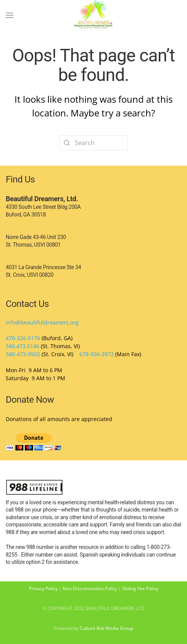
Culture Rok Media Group (106, 628)
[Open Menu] (10, 15)
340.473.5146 (23, 346)
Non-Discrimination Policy (90, 588)
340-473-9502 (23, 354)
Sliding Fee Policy (140, 588)
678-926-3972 (97, 354)
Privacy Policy (43, 588)
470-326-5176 (23, 338)
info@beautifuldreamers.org (42, 322)
